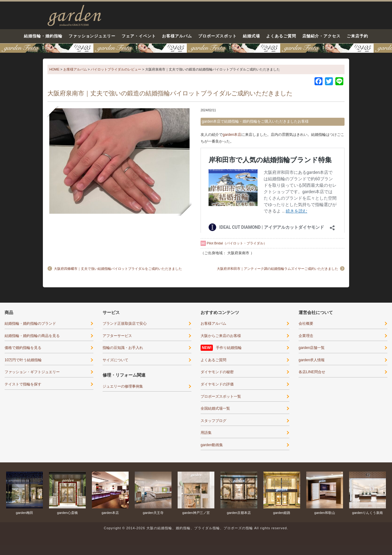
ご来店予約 (357, 36)
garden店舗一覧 (312, 348)
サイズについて (115, 360)
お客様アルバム (177, 36)
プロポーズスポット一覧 (221, 396)
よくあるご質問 (281, 36)
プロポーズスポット (217, 36)
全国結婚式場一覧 (215, 408)
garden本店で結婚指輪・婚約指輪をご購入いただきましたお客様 (255, 121)
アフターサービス (117, 336)
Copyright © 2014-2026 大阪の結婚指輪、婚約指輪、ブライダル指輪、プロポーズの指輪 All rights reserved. (196, 528)
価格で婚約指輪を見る (23, 348)
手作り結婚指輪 (229, 348)
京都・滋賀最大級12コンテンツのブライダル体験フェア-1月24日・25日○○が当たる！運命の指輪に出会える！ (196, 48)
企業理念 (306, 336)
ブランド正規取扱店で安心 (125, 323)
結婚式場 (251, 36)
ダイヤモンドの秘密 (217, 372)
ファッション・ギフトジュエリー (32, 372)
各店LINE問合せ (312, 372)
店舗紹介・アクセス (322, 36)
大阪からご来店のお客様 (221, 336)
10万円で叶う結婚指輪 (23, 360)
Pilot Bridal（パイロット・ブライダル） (237, 243)
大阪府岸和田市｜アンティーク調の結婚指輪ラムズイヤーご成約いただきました (277, 269)
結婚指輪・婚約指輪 (43, 36)
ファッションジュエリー (92, 36)
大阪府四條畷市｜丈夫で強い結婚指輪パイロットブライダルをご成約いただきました (118, 269)
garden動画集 (212, 445)
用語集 (206, 433)
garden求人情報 (312, 360)
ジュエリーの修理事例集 (123, 386)
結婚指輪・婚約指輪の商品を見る (32, 336)
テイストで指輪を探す (23, 384)
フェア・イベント (139, 36)
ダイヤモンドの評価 (217, 384)
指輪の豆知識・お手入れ (123, 348)
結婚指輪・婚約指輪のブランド (30, 323)
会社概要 (306, 323)
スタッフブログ (213, 421)
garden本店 (232, 135)
